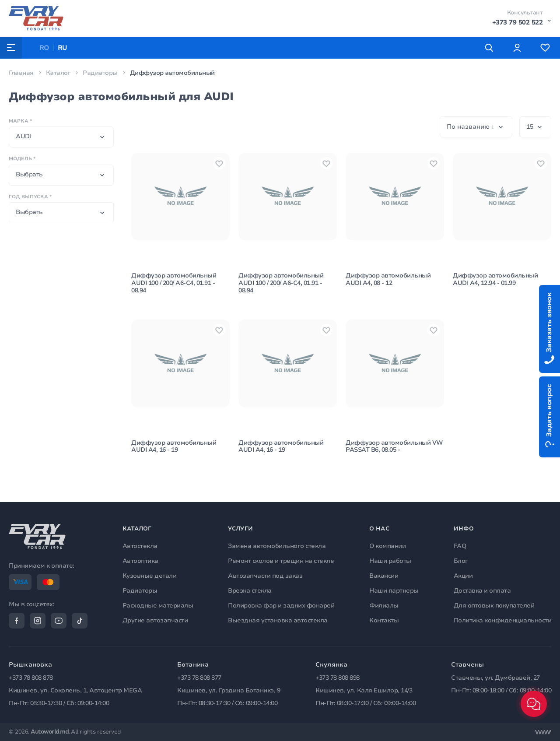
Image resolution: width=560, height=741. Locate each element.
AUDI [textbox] (23, 136)
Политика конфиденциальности (503, 620)
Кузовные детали (150, 576)
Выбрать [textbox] (29, 174)
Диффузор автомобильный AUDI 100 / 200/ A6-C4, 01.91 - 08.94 (174, 283)
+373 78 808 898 (338, 678)
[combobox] (61, 137)
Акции (463, 576)
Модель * (22, 159)
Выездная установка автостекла (278, 620)
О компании (387, 546)
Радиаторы (100, 73)
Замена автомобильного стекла (277, 546)
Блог (461, 561)
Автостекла (140, 546)
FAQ (460, 546)
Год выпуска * (30, 197)
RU (63, 48)
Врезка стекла (250, 591)
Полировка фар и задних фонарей (281, 606)
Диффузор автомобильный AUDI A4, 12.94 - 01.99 (495, 280)
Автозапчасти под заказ (265, 576)
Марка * (20, 121)
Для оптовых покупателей (494, 606)
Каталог (58, 73)
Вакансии (384, 576)
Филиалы (384, 606)
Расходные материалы (158, 606)
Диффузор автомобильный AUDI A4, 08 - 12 (388, 280)
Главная (21, 73)
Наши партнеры (394, 591)
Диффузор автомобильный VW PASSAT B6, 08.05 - (394, 447)
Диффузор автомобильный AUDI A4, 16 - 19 (174, 447)
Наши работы (390, 561)
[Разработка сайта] (543, 732)
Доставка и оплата (482, 591)
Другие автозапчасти (155, 620)
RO (44, 48)
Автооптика (140, 561)
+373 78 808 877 (199, 678)
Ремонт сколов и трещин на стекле (281, 561)
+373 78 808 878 (31, 678)
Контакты (384, 620)
